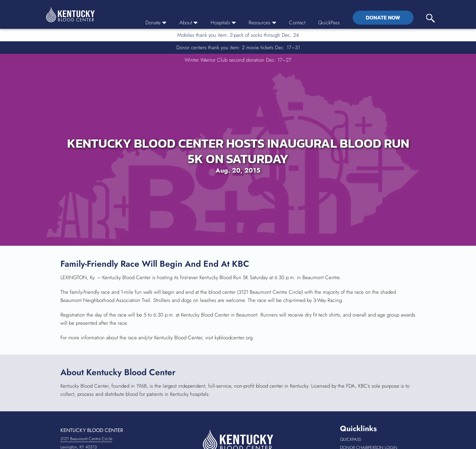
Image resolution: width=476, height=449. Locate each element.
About (189, 22)
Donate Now (383, 18)
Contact (297, 22)
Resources (262, 22)
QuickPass (329, 22)
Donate (156, 22)
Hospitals (223, 22)
